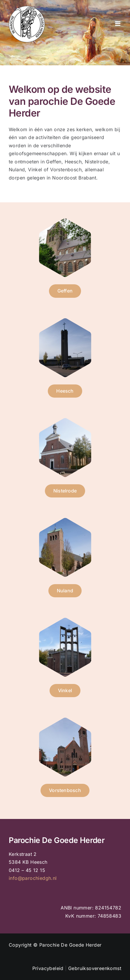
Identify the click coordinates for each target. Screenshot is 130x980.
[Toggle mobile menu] (118, 24)
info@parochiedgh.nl (33, 878)
